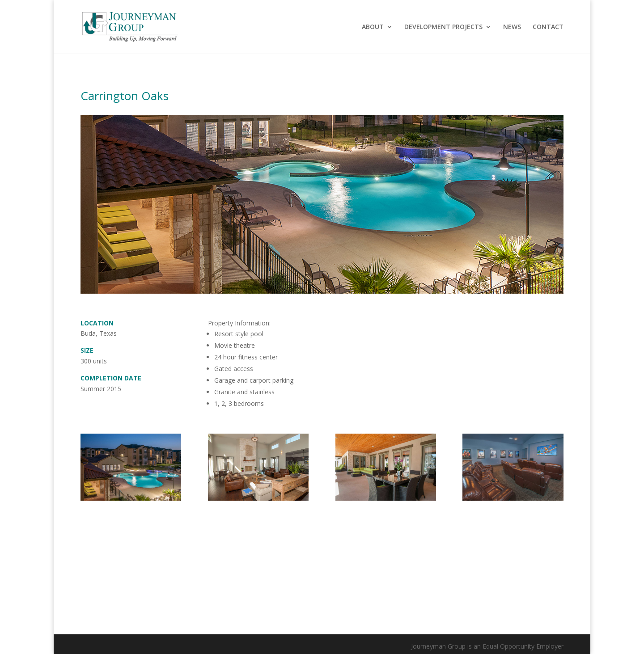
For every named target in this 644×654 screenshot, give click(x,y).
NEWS (512, 27)
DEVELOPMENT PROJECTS (443, 27)
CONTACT (548, 27)
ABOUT (373, 27)
